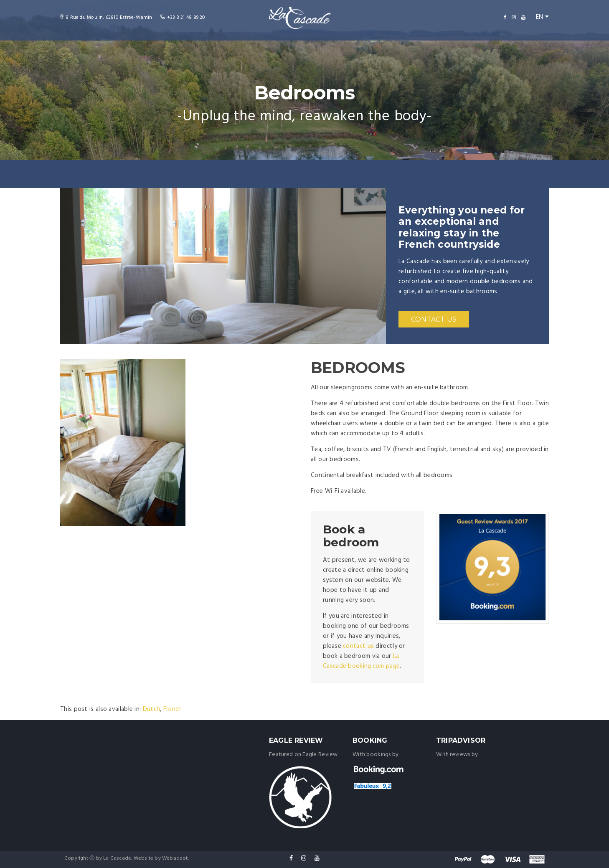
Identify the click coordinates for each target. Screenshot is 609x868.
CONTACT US (434, 319)
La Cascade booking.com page (361, 661)
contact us (358, 646)
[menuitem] (152, 709)
